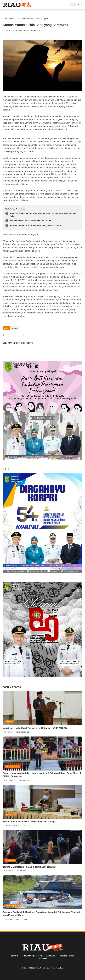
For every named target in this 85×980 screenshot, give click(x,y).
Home (5, 19)
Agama (12, 19)
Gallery (10, 721)
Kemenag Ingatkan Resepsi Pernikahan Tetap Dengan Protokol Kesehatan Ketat (43, 215)
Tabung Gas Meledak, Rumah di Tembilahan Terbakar (29, 867)
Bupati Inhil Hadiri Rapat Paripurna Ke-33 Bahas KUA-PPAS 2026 (35, 728)
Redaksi (15, 956)
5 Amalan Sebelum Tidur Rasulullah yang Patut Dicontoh (36, 225)
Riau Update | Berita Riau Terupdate (50, 968)
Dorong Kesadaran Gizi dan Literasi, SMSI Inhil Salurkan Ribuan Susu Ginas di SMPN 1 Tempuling (42, 775)
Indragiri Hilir (13, 767)
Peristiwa (11, 860)
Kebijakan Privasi (66, 956)
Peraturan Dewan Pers (32, 956)
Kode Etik (50, 956)
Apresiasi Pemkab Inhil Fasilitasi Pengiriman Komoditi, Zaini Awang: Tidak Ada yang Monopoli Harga (42, 914)
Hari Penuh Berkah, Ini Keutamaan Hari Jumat (31, 220)
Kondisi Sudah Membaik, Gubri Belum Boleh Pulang (29, 822)
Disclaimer (42, 958)
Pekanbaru (11, 815)
